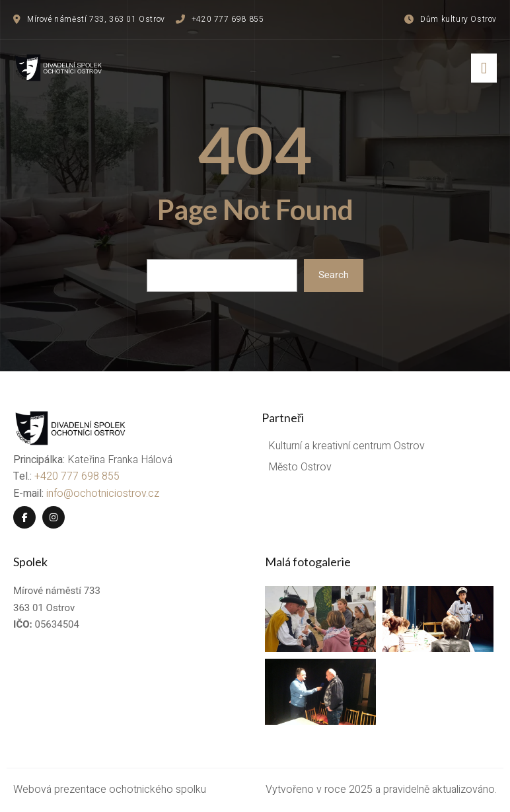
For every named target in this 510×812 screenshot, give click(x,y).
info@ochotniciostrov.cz (103, 494)
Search (334, 275)
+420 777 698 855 (77, 476)
